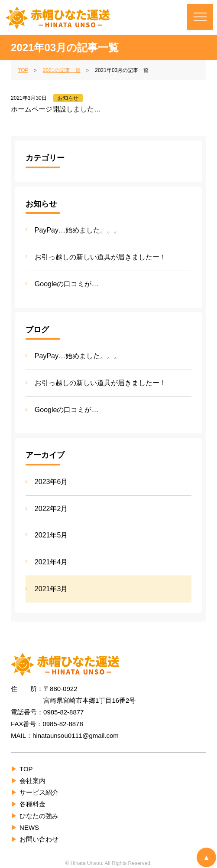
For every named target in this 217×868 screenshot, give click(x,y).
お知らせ (68, 98)
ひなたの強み (39, 816)
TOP (26, 769)
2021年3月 (51, 589)
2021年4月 (51, 562)
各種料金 (32, 804)
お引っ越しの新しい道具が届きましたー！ (100, 257)
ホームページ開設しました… (56, 109)
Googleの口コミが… (67, 284)
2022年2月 (51, 509)
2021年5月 (51, 535)
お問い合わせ (39, 839)
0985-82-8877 (63, 712)
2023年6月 (51, 482)
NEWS (29, 827)
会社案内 (32, 781)
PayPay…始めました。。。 (78, 230)
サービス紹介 (39, 792)
